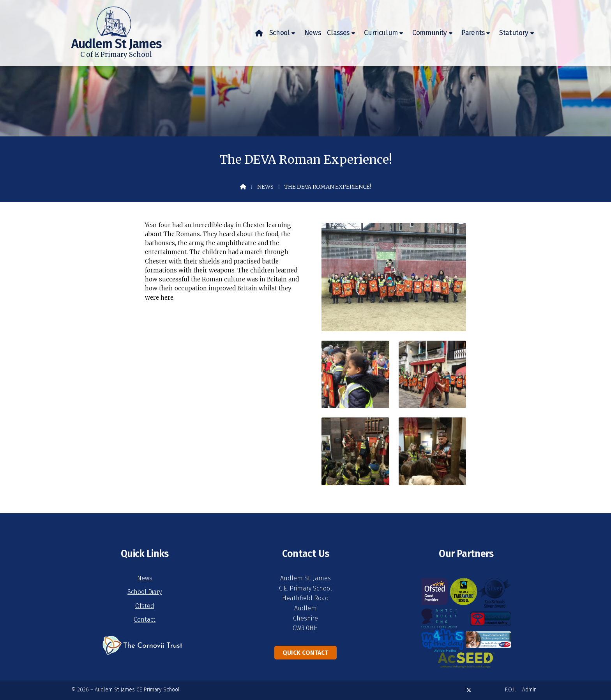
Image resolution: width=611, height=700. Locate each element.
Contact (145, 620)
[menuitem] (259, 33)
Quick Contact (305, 653)
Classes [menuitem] (338, 33)
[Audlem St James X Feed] (469, 690)
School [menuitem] (280, 33)
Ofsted (145, 606)
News (265, 187)
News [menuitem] (313, 33)
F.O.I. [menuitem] (510, 690)
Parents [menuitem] (473, 33)
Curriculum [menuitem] (381, 33)
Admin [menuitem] (529, 690)
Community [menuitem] (430, 33)
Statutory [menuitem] (514, 33)
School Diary (145, 592)
